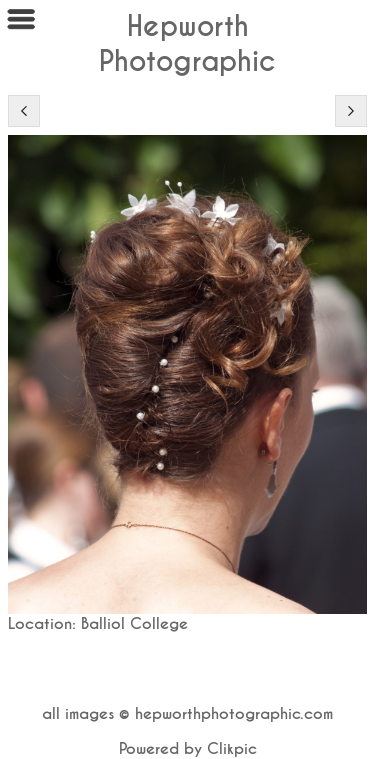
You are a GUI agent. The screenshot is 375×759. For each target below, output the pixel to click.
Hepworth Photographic (187, 44)
